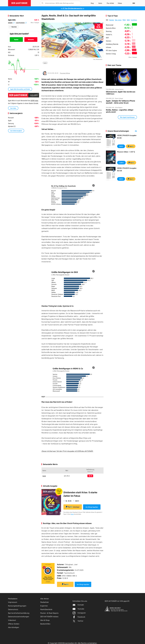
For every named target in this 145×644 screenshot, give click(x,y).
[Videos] (120, 3)
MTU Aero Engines (111, 50)
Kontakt (78, 605)
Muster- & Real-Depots (49, 613)
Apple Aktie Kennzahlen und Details (20, 89)
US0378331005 (21, 23)
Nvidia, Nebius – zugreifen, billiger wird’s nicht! (120, 111)
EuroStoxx (134, 20)
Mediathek (44, 602)
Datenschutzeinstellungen (19, 617)
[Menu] (133, 3)
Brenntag (109, 31)
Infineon (108, 47)
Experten (44, 606)
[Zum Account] (100, 3)
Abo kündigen (14, 627)
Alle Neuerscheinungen (133, 131)
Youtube (78, 609)
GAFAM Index (34, 100)
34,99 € (121, 163)
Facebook (79, 617)
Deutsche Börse (111, 28)
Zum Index (13, 108)
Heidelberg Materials (112, 44)
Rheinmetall (110, 25)
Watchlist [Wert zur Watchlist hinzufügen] (14, 27)
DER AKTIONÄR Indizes (49, 616)
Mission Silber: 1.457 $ (126, 152)
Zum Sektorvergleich (16, 131)
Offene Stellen (14, 624)
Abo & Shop (45, 620)
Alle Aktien (45, 599)
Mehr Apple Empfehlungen (127, 117)
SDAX (128, 20)
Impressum (13, 602)
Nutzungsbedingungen (17, 606)
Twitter (78, 621)
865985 (11, 23)
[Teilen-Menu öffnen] (44, 67)
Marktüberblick (46, 609)
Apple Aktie (12, 20)
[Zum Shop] (92, 3)
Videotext (12, 620)
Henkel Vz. (109, 35)
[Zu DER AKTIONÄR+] (110, 3)
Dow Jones (118, 20)
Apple (45, 63)
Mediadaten (13, 599)
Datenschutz (13, 609)
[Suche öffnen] (42, 3)
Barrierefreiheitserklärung (19, 613)
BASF (107, 38)
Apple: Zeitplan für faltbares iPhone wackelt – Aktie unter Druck (120, 102)
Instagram (79, 613)
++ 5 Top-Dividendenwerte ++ (72, 8)
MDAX (124, 20)
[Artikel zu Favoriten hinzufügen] (53, 67)
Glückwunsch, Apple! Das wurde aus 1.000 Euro (121, 93)
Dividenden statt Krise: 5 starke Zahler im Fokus (80, 494)
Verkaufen (31, 39)
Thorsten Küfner (65, 73)
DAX (107, 20)
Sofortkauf (73, 507)
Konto (72, 514)
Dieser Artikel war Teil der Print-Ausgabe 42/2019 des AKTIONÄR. (67, 451)
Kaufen (16, 39)
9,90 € (121, 146)
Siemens (109, 41)
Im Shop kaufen (92, 507)
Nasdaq (112, 20)
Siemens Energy (111, 54)
